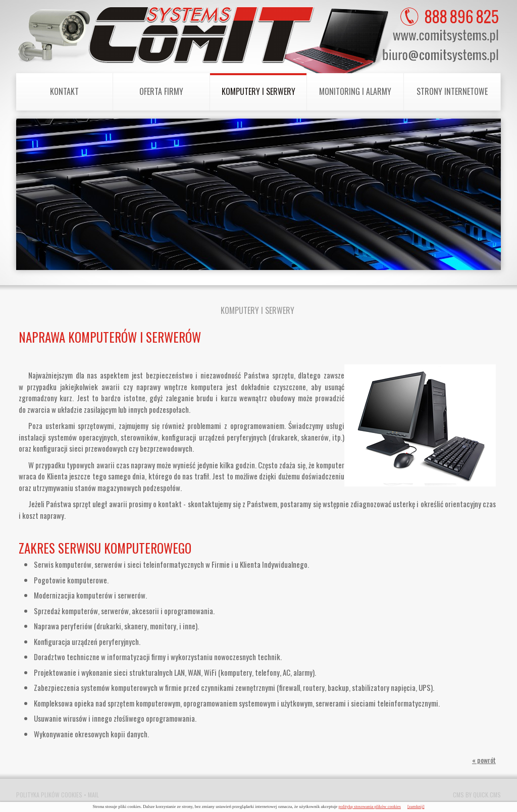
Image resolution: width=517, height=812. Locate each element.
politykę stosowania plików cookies (370, 806)
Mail (93, 795)
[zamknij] (416, 806)
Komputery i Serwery (258, 91)
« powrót (484, 760)
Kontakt (64, 91)
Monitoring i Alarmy (355, 91)
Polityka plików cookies (49, 795)
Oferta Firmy (161, 91)
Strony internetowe (452, 91)
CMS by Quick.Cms (477, 795)
